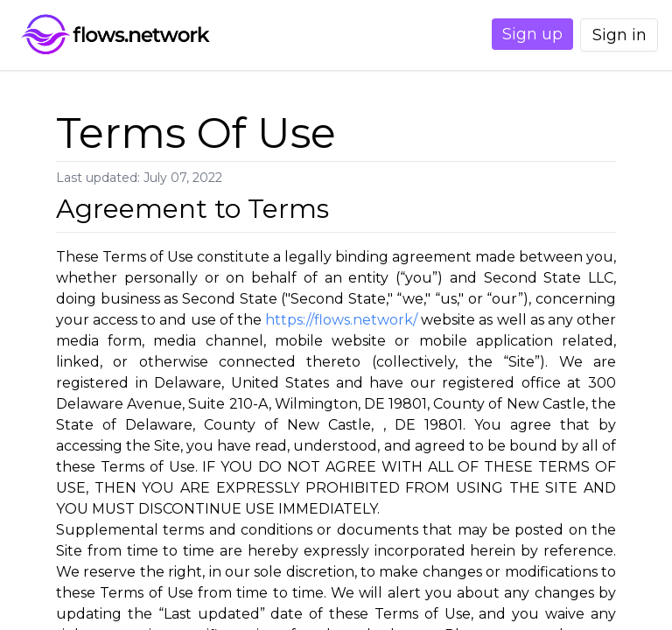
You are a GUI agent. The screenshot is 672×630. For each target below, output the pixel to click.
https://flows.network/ (341, 320)
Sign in (612, 35)
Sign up (512, 34)
